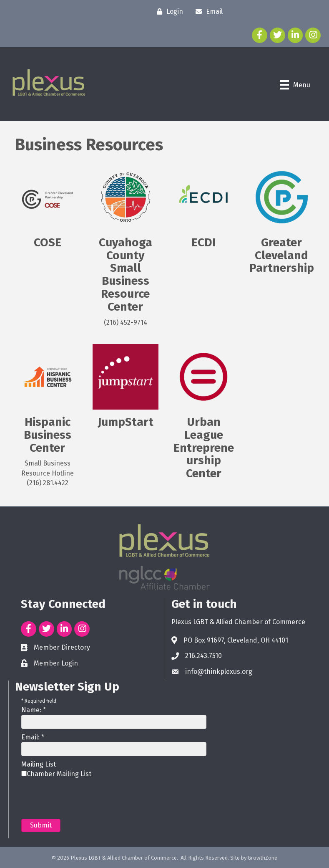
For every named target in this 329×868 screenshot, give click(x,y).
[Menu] (295, 85)
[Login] (168, 12)
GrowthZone (262, 858)
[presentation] (85, 798)
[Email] (207, 12)
